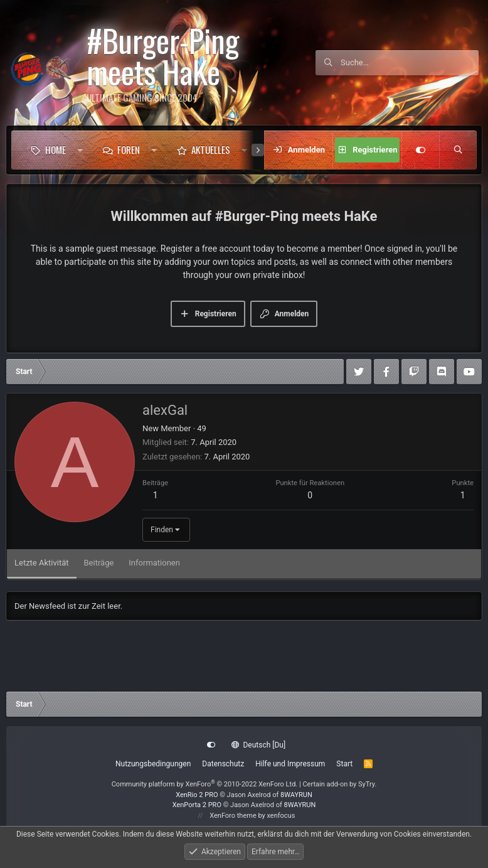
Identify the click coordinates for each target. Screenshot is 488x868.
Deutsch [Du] (258, 745)
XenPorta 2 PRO (197, 805)
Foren (129, 149)
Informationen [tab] (154, 563)
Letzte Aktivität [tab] (42, 563)
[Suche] (410, 63)
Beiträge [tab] (99, 563)
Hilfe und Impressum (290, 764)
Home (56, 149)
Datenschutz (223, 764)
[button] (80, 150)
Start (344, 764)
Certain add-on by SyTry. (339, 784)
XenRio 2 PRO (197, 795)
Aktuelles (211, 149)
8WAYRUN (296, 795)
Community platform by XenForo (205, 784)
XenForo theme (233, 816)
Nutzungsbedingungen (153, 764)
